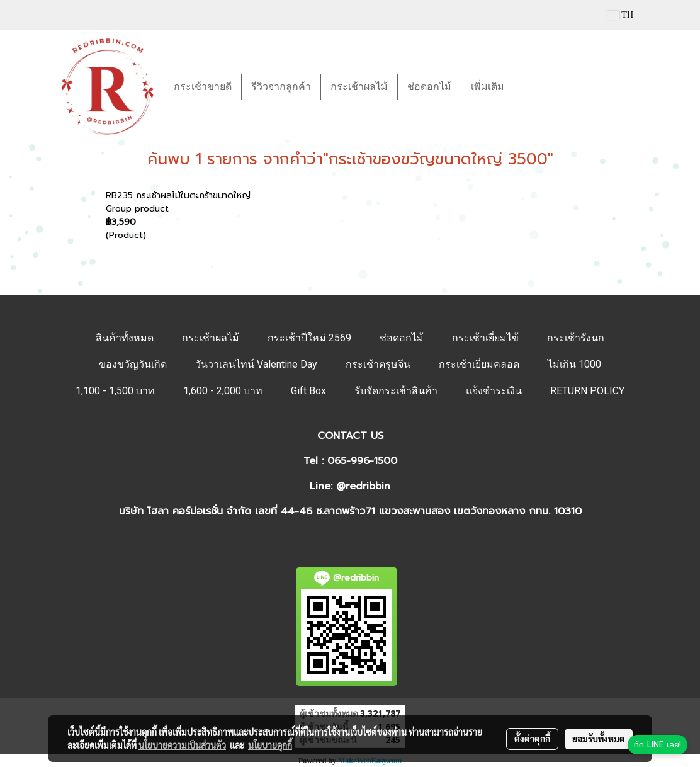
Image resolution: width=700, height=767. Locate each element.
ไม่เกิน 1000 (574, 364)
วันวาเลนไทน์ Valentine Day (256, 364)
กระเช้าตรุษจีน (378, 364)
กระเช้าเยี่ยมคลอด (479, 364)
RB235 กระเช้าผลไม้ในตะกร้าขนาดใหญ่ (178, 196)
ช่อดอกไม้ (429, 87)
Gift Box (308, 391)
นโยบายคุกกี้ (270, 745)
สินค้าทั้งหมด (125, 338)
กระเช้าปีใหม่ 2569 (309, 338)
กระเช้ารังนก (576, 338)
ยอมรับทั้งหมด (599, 739)
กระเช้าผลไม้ (359, 87)
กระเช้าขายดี (203, 87)
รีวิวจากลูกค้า (281, 87)
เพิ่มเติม (488, 87)
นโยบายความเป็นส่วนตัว (182, 745)
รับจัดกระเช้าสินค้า (396, 391)
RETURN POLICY (587, 391)
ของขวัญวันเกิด (133, 364)
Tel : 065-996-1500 (350, 461)
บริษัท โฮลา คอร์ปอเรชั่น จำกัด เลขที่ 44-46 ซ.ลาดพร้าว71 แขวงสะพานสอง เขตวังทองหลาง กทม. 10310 (350, 511)
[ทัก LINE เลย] (658, 745)
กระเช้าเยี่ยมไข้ (485, 338)
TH (620, 15)
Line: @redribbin (350, 486)
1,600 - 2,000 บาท (223, 391)
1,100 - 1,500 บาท (115, 391)
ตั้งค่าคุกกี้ (532, 739)
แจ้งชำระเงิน (494, 391)
